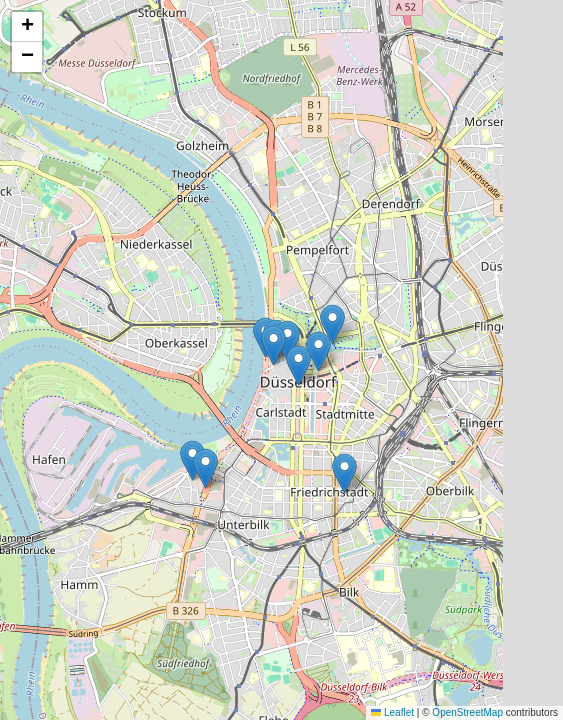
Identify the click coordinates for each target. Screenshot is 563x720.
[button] (298, 365)
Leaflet (392, 712)
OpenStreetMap (467, 712)
